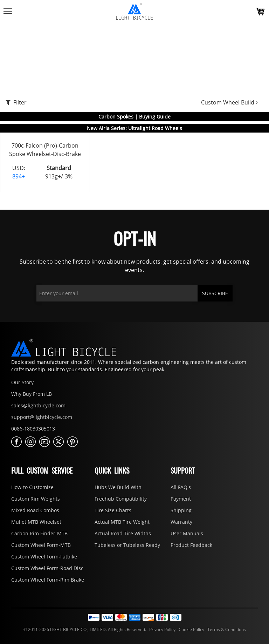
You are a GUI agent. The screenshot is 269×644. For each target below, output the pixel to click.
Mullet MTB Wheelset (36, 522)
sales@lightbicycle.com (38, 405)
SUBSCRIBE (215, 293)
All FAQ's (181, 487)
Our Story (22, 382)
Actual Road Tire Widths (123, 533)
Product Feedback (191, 545)
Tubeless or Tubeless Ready (127, 545)
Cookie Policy (191, 629)
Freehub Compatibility (121, 499)
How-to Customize (32, 487)
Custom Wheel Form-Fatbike (44, 557)
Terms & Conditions (226, 629)
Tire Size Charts (113, 510)
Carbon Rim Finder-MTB (39, 533)
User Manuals (187, 533)
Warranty (181, 522)
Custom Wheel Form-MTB (41, 545)
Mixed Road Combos (35, 510)
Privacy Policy (162, 629)
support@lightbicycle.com (42, 417)
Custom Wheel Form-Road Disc (47, 568)
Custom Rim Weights (36, 499)
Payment (181, 499)
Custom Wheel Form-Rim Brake (48, 580)
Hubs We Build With (118, 487)
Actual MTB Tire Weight (122, 522)
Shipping (181, 510)
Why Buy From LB (32, 394)
